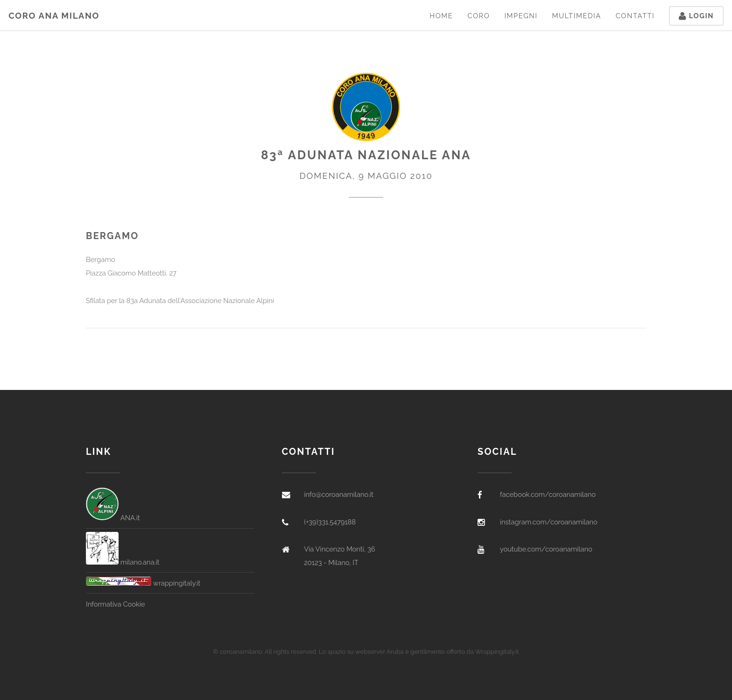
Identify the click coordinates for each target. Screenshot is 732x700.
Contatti (635, 16)
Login (696, 16)
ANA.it (113, 518)
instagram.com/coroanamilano (549, 522)
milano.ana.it (123, 562)
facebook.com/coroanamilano (548, 494)
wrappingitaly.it (143, 583)
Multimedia (576, 16)
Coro (479, 16)
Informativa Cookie (115, 604)
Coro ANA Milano (54, 16)
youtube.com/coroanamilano (546, 549)
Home (441, 16)
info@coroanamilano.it (339, 494)
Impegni (521, 16)
